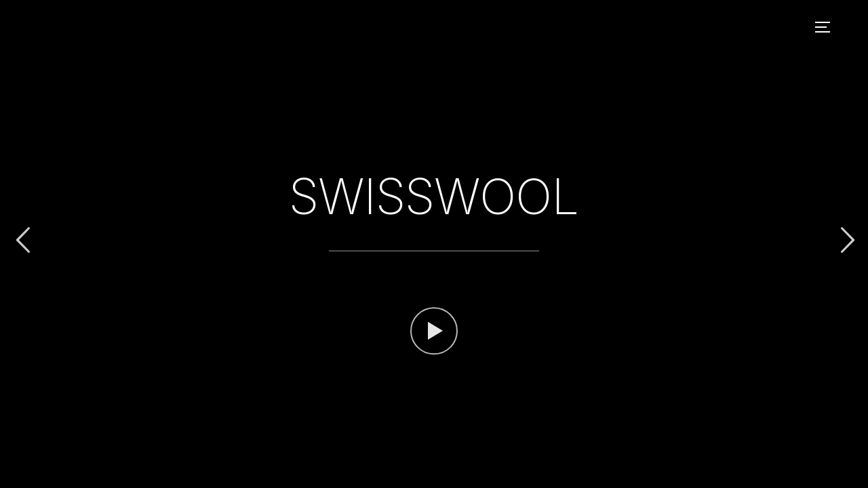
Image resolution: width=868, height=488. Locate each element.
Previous (22, 240)
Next (846, 240)
